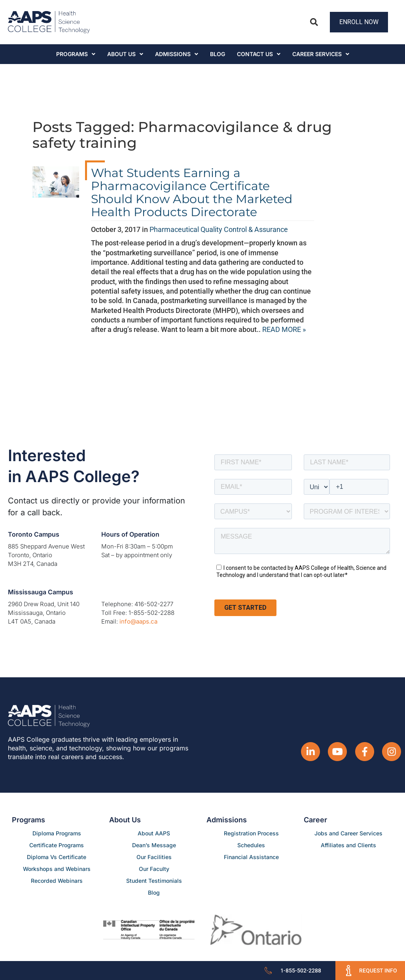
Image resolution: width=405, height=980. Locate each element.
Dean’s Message (154, 845)
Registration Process (251, 833)
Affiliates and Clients (348, 845)
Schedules (251, 845)
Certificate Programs (57, 845)
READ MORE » (284, 329)
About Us (125, 54)
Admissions (177, 54)
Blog (218, 54)
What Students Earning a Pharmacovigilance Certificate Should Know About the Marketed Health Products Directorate (192, 192)
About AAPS (154, 833)
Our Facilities (154, 857)
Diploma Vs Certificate (57, 857)
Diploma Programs (57, 833)
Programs (76, 54)
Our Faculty (154, 869)
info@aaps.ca (138, 621)
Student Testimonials (154, 881)
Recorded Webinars (57, 881)
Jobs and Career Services (348, 833)
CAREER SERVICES (321, 54)
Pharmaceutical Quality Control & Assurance (219, 229)
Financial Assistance (251, 857)
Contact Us (259, 54)
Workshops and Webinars (57, 869)
